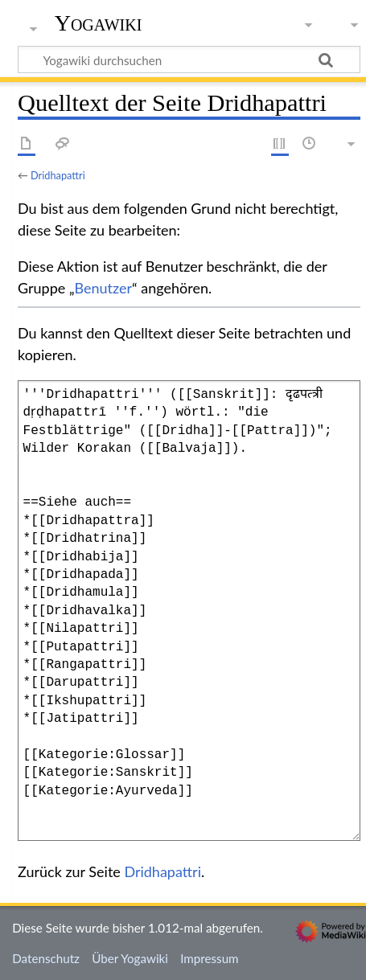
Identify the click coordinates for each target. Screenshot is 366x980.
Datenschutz (46, 958)
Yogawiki (99, 23)
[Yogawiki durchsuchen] (189, 59)
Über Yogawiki (130, 958)
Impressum (210, 958)
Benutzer (104, 288)
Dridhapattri (58, 175)
